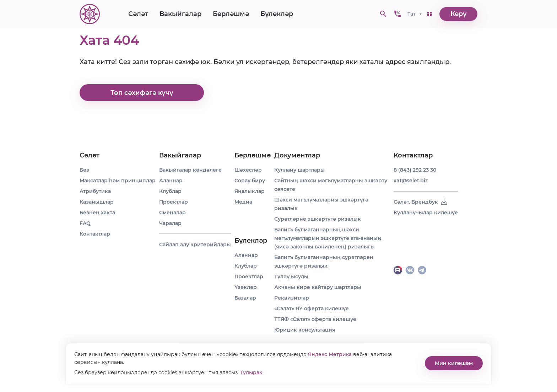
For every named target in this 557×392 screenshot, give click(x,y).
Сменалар (172, 213)
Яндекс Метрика (330, 354)
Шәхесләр (248, 170)
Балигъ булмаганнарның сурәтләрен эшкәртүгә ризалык (324, 262)
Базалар (245, 298)
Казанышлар (97, 202)
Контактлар (95, 234)
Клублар (170, 191)
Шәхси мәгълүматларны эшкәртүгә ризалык (321, 204)
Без (84, 170)
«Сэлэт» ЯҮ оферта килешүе (312, 308)
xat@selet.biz (411, 181)
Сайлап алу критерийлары (195, 245)
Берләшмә (231, 14)
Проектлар (174, 202)
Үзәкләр (246, 287)
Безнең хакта (97, 213)
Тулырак (251, 372)
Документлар (297, 155)
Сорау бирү (250, 181)
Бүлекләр (277, 14)
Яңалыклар (250, 191)
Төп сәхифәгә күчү (142, 93)
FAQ (85, 223)
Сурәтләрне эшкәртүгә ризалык (318, 219)
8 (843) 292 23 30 (415, 170)
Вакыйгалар (180, 14)
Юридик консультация (305, 330)
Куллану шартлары (299, 170)
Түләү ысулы (291, 276)
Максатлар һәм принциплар (118, 181)
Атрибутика (95, 191)
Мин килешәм (454, 363)
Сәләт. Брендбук (421, 202)
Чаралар (170, 223)
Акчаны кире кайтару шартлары (318, 287)
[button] (398, 14)
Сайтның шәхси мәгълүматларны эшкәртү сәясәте (331, 185)
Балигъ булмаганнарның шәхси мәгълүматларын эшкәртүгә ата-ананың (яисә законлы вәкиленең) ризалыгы (328, 238)
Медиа (243, 202)
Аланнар (171, 181)
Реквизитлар (292, 298)
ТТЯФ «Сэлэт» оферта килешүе (315, 319)
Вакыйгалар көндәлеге (190, 170)
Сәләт (138, 14)
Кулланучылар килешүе (426, 213)
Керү (459, 14)
